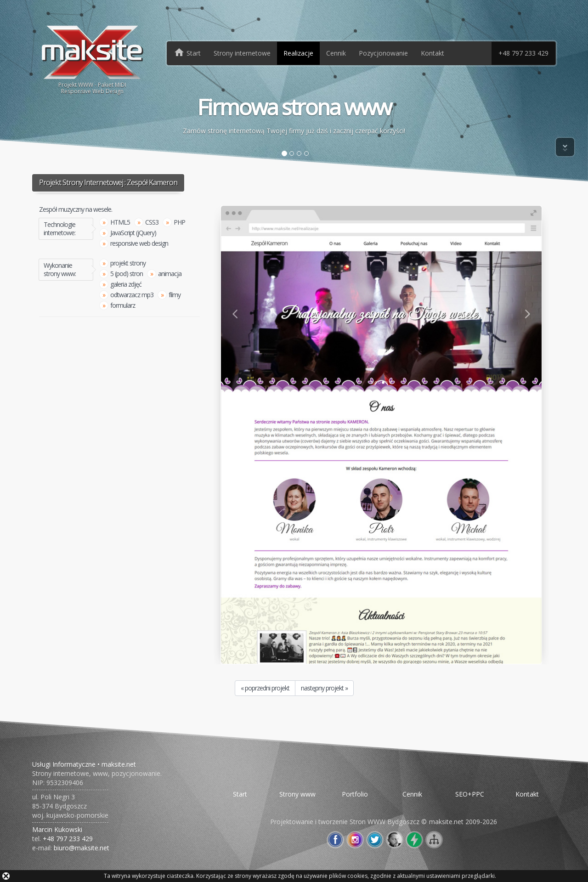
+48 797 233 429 (523, 53)
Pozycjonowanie (383, 53)
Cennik (336, 53)
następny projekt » (324, 688)
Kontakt (433, 53)
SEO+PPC (470, 794)
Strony (242, 53)
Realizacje (298, 53)
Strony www (297, 794)
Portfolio (355, 794)
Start (240, 794)
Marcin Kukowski (57, 829)
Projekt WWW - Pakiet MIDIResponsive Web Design (93, 59)
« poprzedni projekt (265, 688)
